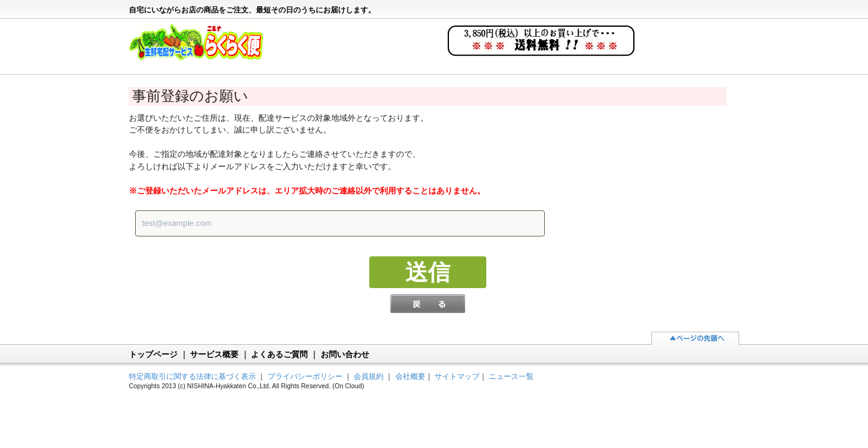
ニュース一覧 (511, 376)
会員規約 (369, 376)
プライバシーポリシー (305, 376)
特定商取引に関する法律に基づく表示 (192, 376)
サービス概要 (214, 354)
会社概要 (410, 376)
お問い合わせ (345, 354)
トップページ (153, 354)
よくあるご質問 (279, 354)
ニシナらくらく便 (202, 47)
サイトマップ (457, 376)
